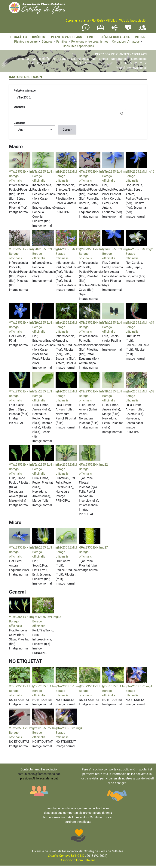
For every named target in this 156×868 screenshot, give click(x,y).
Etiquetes (19, 107)
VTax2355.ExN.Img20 (23, 249)
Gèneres (47, 42)
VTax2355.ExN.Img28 (140, 249)
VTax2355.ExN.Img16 (93, 172)
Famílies (62, 42)
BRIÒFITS (39, 37)
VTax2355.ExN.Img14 (70, 172)
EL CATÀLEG (18, 37)
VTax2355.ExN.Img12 (47, 391)
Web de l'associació (132, 21)
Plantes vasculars (26, 42)
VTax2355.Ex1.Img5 (116, 686)
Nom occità (139, 59)
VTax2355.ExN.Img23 (70, 249)
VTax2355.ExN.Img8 (23, 391)
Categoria (20, 123)
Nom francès (120, 59)
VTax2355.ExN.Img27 (93, 547)
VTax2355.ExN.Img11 (117, 323)
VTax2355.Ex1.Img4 (92, 686)
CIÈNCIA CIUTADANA (115, 37)
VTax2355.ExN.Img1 (23, 172)
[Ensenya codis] (136, 68)
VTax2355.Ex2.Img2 (22, 728)
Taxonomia (21, 59)
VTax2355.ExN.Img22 (93, 465)
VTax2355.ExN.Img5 (23, 465)
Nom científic (41, 59)
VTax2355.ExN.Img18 (93, 391)
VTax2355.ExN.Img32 (140, 391)
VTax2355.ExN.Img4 (69, 465)
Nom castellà (80, 59)
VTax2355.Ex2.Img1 (139, 686)
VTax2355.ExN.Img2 (116, 391)
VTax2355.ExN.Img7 (23, 617)
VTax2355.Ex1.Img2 (46, 686)
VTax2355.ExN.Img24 (93, 249)
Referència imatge (25, 91)
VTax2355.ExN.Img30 (47, 547)
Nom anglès (100, 59)
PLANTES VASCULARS (67, 37)
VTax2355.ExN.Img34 (93, 323)
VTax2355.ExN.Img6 (69, 547)
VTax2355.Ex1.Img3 (69, 686)
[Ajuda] (120, 68)
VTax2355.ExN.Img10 (47, 172)
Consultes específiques (78, 46)
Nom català (60, 59)
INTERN (140, 37)
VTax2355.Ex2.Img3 (46, 728)
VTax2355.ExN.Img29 (23, 323)
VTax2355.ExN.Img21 (47, 249)
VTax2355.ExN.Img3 (46, 323)
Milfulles (111, 21)
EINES (91, 37)
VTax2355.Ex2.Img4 (69, 728)
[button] (20, 167)
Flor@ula (97, 21)
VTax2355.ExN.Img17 (117, 172)
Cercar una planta (77, 21)
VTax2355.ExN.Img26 (117, 249)
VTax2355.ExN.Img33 (70, 323)
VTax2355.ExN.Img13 (47, 617)
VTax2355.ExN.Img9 (46, 465)
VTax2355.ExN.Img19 (140, 172)
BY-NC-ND (66, 856)
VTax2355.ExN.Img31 (140, 323)
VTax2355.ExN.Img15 (70, 391)
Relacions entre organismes (90, 42)
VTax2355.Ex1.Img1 (22, 686)
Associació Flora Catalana (78, 860)
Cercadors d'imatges (126, 42)
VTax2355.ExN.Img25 (23, 547)
